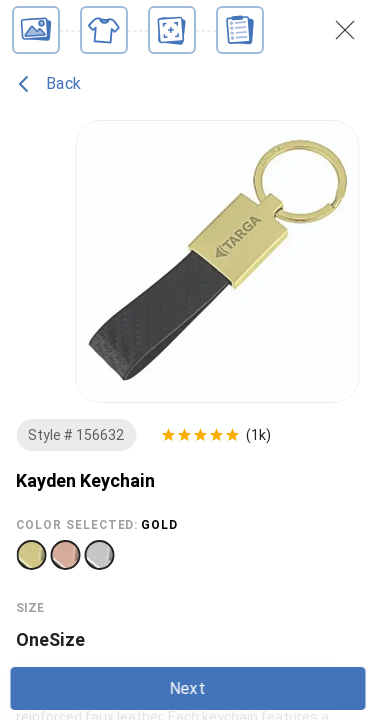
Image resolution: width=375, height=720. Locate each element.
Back (49, 84)
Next (187, 688)
